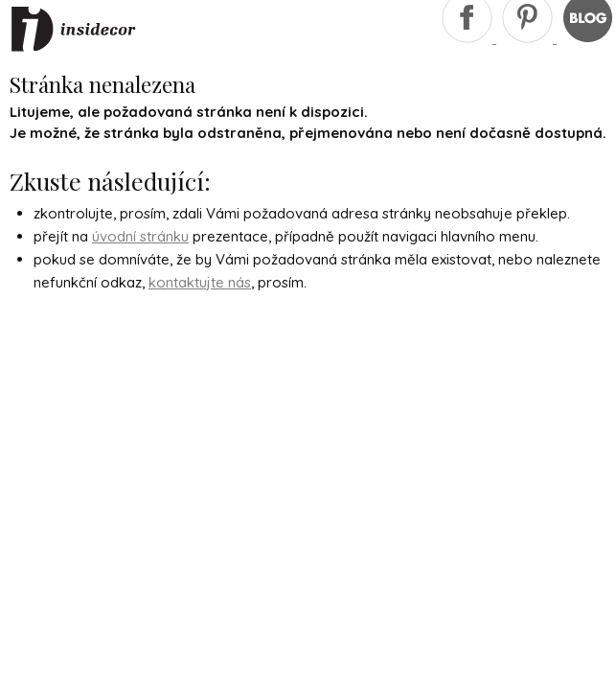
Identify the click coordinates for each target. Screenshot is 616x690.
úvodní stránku (140, 236)
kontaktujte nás (200, 282)
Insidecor (74, 30)
